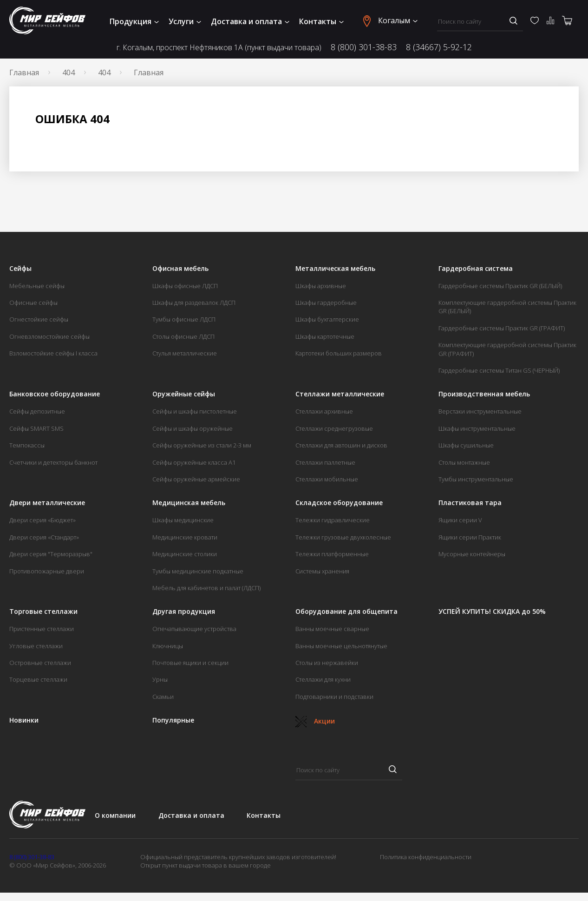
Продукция (134, 21)
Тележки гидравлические (333, 520)
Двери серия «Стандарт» (44, 537)
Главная (24, 72)
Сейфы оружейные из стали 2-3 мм (202, 445)
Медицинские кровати (185, 537)
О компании (115, 815)
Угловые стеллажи (36, 646)
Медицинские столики (185, 554)
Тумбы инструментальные (476, 479)
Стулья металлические (185, 353)
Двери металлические (47, 503)
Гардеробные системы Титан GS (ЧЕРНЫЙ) (499, 370)
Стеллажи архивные (324, 411)
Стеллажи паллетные (325, 462)
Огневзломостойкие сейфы (49, 336)
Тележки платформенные (332, 554)
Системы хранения (322, 571)
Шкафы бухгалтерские (327, 319)
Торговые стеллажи (43, 612)
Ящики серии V (460, 520)
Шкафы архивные (321, 286)
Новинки (24, 720)
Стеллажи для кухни (323, 679)
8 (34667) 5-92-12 (439, 47)
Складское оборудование (339, 503)
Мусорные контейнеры (472, 554)
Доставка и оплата (250, 21)
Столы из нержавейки (327, 663)
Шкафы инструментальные (477, 428)
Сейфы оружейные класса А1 (194, 462)
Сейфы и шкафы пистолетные (195, 411)
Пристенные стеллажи (42, 629)
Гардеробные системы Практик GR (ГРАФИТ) (502, 328)
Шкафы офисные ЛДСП (185, 286)
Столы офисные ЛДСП (183, 336)
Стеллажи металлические (340, 394)
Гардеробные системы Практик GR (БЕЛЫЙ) (500, 286)
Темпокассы (27, 445)
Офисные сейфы (33, 303)
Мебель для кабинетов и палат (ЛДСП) (206, 588)
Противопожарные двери (47, 571)
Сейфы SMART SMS (36, 428)
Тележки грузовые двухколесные (343, 537)
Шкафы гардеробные (326, 303)
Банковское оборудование (55, 394)
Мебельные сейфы (37, 286)
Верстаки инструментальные (480, 411)
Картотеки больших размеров (339, 353)
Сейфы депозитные (37, 411)
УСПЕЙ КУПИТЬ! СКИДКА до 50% (492, 612)
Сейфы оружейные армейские (196, 479)
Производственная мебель (484, 394)
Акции (315, 721)
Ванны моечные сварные (332, 629)
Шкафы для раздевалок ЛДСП (194, 303)
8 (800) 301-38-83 (364, 47)
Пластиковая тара (470, 503)
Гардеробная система (476, 269)
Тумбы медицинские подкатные (198, 571)
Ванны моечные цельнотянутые (341, 646)
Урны (160, 679)
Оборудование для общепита (346, 612)
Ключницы (168, 646)
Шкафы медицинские (183, 520)
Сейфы (20, 269)
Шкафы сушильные (466, 445)
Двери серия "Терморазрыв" (51, 554)
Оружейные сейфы (184, 394)
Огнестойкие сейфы (39, 319)
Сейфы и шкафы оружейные (193, 428)
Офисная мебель (180, 269)
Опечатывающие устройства (194, 629)
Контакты (321, 21)
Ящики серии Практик (470, 537)
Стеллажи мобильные (327, 479)
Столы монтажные (464, 462)
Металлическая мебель (335, 269)
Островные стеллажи (40, 663)
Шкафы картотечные (325, 336)
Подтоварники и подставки (334, 697)
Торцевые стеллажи (38, 679)
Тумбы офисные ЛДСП (184, 319)
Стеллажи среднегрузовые (334, 428)
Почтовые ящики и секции (190, 663)
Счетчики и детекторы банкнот (53, 462)
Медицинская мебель (189, 503)
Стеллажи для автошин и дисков (341, 445)
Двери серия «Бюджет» (42, 520)
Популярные (173, 720)
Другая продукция (184, 612)
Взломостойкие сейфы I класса (53, 353)
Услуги (185, 21)
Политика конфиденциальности (426, 857)
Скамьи (163, 697)
